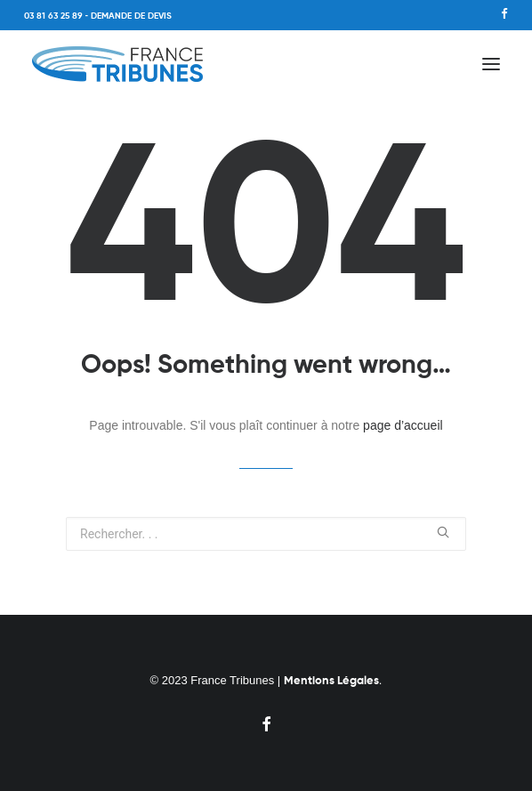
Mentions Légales (331, 681)
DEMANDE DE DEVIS (131, 16)
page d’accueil (403, 425)
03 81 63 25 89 (53, 16)
